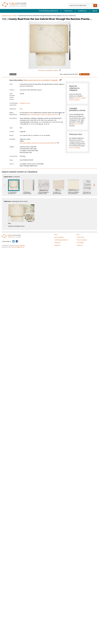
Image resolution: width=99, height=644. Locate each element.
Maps (15, 16)
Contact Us (80, 245)
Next (94, 185)
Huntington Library (7, 16)
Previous (5, 185)
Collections (68, 11)
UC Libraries (21, 245)
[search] (95, 6)
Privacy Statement (82, 240)
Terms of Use (80, 237)
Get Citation (13, 74)
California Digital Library (18, 247)
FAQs (78, 235)
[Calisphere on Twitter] (13, 241)
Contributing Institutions (48, 11)
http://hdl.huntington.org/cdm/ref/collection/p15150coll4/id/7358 (38, 143)
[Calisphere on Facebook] (17, 241)
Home (56, 235)
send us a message (75, 148)
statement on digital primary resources (77, 99)
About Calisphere (59, 237)
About (95, 11)
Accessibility (80, 243)
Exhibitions (82, 11)
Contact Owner (84, 74)
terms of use (77, 124)
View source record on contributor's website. (41, 80)
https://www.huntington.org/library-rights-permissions (43, 115)
